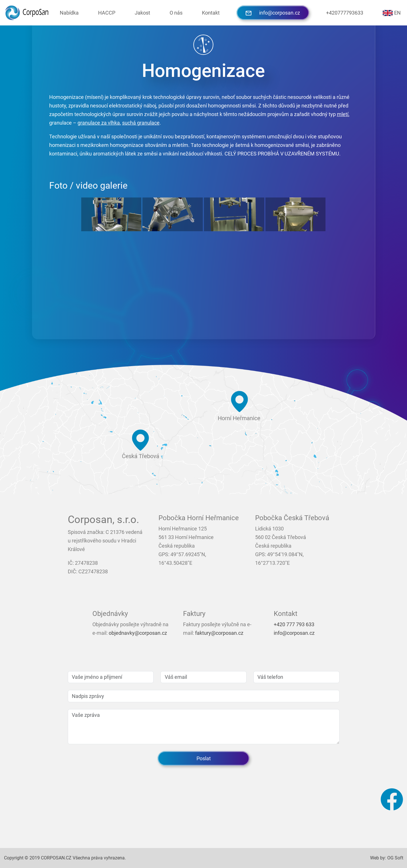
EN (392, 13)
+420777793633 (345, 13)
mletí (343, 114)
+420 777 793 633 (294, 624)
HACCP (107, 13)
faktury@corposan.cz (219, 633)
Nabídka (69, 13)
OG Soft (395, 858)
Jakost (142, 13)
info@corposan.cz (273, 13)
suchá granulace (141, 123)
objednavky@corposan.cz (138, 633)
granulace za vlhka (99, 123)
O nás (176, 13)
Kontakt (211, 13)
